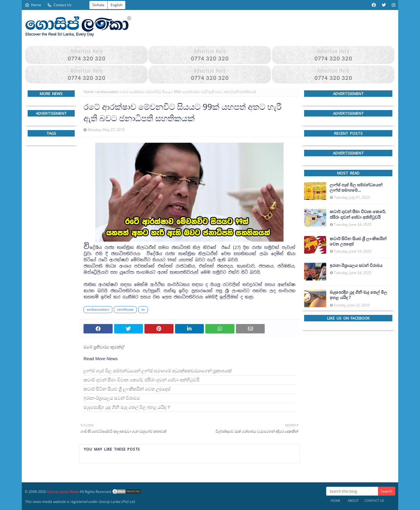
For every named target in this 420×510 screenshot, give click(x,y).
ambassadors (108, 92)
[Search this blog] (352, 491)
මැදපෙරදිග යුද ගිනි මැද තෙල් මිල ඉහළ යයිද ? (127, 407)
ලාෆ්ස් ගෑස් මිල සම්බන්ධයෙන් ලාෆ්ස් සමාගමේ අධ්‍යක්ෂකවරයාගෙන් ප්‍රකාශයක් (157, 371)
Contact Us (59, 5)
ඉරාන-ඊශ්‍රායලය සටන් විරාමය (112, 398)
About (353, 500)
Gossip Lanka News (63, 492)
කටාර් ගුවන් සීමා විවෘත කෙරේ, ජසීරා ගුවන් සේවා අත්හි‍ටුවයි (141, 380)
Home (33, 5)
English (116, 5)
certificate (125, 309)
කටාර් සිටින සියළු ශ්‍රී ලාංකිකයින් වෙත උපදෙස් (127, 389)
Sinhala (98, 5)
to (143, 309)
